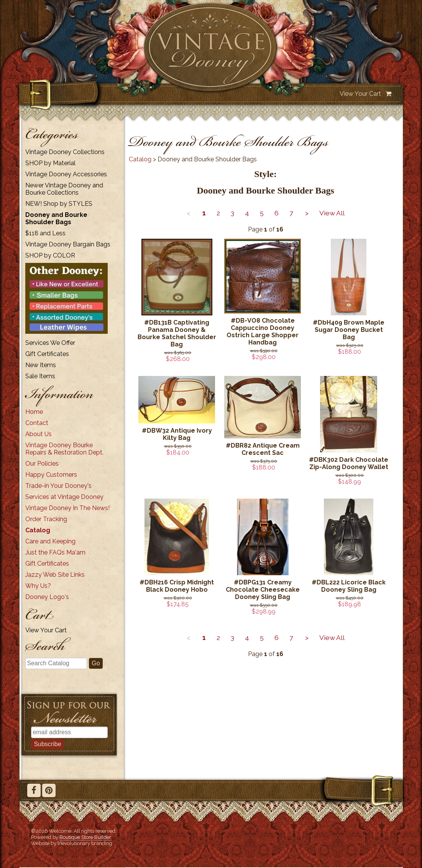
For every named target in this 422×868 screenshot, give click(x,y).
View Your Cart (360, 94)
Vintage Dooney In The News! (67, 508)
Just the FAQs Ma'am (55, 552)
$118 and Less (45, 233)
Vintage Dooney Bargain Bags (68, 244)
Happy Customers (51, 475)
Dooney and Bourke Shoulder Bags (56, 218)
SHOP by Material (50, 163)
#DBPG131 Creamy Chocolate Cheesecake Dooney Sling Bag (263, 590)
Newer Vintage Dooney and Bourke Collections (64, 189)
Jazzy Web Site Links (55, 575)
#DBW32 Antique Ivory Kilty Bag (177, 434)
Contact (37, 423)
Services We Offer (50, 343)
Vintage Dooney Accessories (66, 174)
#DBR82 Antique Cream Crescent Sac (263, 449)
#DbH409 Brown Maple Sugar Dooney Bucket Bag (349, 330)
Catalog (38, 530)
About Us (39, 434)
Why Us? (38, 586)
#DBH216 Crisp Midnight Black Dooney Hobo (177, 586)
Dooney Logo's (47, 597)
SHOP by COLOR (50, 255)
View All (332, 213)
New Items (41, 365)
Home (34, 412)
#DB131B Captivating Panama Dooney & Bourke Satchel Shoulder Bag (177, 333)
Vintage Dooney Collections (65, 152)
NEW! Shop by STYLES (59, 204)
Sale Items (40, 376)
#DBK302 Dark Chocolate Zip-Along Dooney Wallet (349, 463)
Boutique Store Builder (85, 837)
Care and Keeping (50, 541)
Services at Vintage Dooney (64, 497)
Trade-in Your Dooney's (58, 486)
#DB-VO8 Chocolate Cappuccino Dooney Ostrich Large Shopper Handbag (263, 331)
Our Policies (42, 464)
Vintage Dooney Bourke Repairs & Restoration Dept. (64, 449)
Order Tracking (46, 519)
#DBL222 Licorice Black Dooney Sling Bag (349, 586)
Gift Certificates (47, 354)
